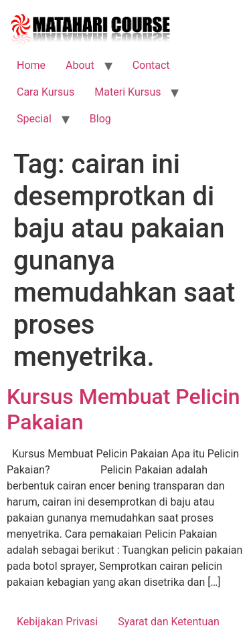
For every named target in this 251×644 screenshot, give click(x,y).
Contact (151, 65)
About (80, 65)
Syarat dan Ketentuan (169, 622)
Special (34, 119)
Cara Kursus (46, 92)
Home (31, 65)
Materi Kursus (128, 92)
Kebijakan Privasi (57, 622)
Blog (100, 119)
